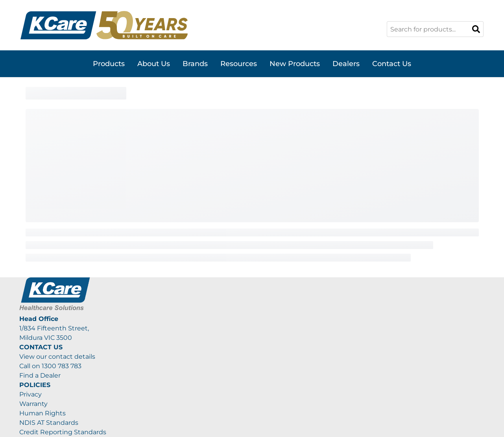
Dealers (346, 64)
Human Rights (42, 413)
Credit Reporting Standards (63, 432)
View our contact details (57, 357)
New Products (295, 64)
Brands (195, 64)
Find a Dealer (40, 375)
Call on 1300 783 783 (50, 366)
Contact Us (392, 64)
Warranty (33, 404)
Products (109, 64)
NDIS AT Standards (49, 423)
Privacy (30, 394)
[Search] (476, 29)
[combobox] (435, 29)
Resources (239, 64)
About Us (154, 64)
